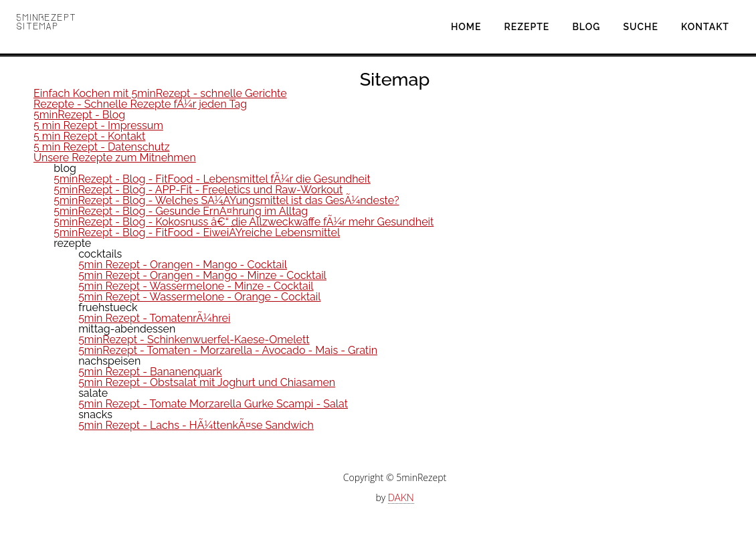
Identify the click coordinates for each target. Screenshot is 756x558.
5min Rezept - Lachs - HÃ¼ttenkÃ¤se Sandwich (196, 425)
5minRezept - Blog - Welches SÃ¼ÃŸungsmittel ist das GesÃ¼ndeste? (226, 200)
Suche (641, 27)
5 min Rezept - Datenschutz (102, 147)
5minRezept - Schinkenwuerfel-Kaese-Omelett (194, 340)
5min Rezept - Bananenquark (150, 372)
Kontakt (705, 27)
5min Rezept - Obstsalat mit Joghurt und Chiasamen (207, 382)
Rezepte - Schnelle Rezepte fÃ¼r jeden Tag (140, 104)
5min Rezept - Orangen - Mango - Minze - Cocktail (202, 275)
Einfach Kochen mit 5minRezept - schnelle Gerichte (160, 93)
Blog (586, 27)
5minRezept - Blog (79, 115)
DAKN (401, 498)
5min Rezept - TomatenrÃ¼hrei (154, 318)
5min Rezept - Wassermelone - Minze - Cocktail (196, 286)
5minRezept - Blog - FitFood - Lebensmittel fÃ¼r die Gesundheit (212, 179)
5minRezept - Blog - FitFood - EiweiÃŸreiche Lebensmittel (197, 232)
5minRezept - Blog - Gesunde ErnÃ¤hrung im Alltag (181, 211)
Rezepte (527, 27)
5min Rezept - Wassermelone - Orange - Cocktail (199, 297)
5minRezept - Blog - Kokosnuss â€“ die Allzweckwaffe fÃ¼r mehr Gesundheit (244, 222)
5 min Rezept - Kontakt (89, 136)
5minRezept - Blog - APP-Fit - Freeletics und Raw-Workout (198, 190)
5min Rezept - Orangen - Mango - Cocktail (183, 265)
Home (466, 27)
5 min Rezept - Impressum (98, 125)
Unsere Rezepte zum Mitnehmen (115, 158)
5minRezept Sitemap (47, 22)
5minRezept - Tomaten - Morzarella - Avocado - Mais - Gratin (228, 350)
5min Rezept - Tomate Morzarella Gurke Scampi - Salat (213, 404)
